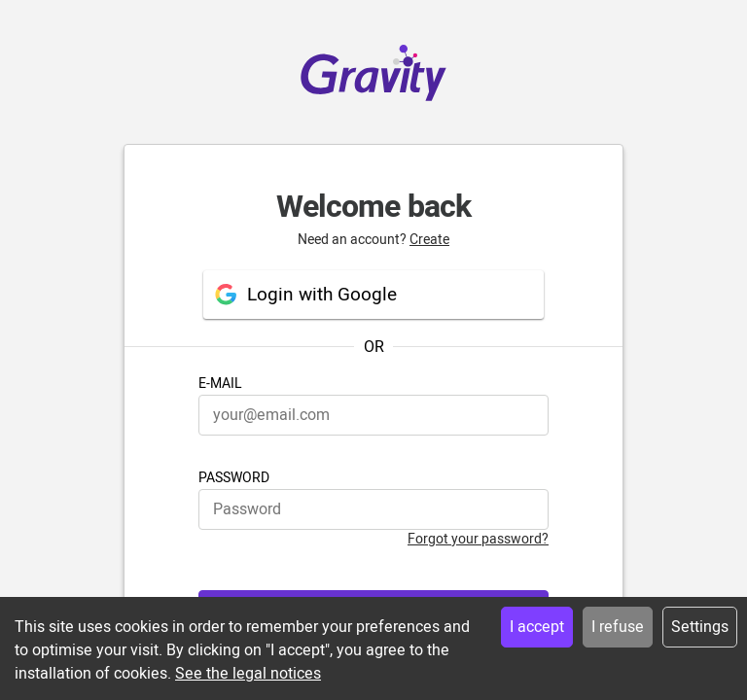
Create (429, 240)
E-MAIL (220, 384)
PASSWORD (234, 478)
